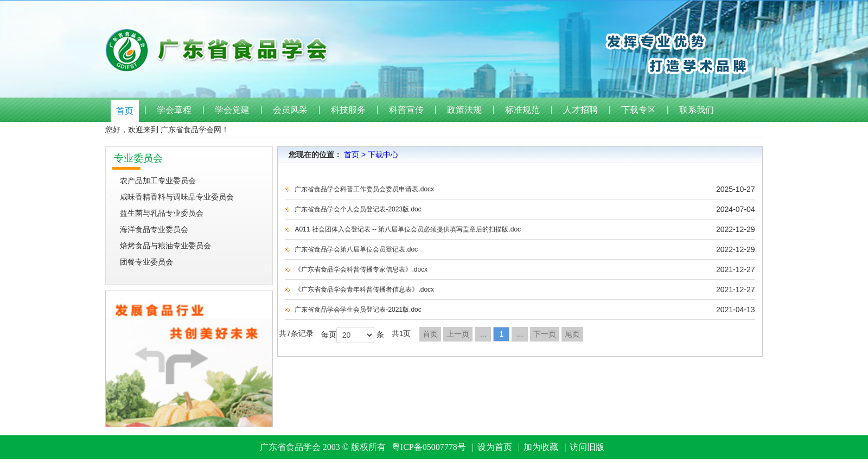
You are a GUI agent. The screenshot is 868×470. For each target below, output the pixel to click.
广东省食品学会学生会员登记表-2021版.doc (358, 310)
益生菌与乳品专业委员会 (162, 213)
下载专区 (639, 110)
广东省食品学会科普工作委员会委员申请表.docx (364, 189)
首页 (125, 111)
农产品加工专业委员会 (158, 181)
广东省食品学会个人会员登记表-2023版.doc (358, 209)
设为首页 (495, 447)
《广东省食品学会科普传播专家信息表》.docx (361, 269)
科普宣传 (406, 110)
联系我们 (697, 110)
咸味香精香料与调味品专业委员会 (177, 197)
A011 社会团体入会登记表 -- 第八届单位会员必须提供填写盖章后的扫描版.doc (408, 229)
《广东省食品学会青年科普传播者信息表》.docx (364, 289)
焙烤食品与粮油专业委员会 (165, 246)
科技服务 (348, 110)
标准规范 (522, 110)
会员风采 (290, 110)
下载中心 (383, 154)
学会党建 (232, 110)
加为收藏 (541, 447)
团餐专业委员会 (146, 262)
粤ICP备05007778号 (429, 447)
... (483, 334)
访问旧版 (587, 447)
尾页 (572, 334)
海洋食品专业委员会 (154, 229)
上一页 (458, 334)
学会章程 (174, 110)
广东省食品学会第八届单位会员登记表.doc (356, 249)
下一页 (545, 334)
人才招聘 (580, 110)
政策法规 (464, 110)
